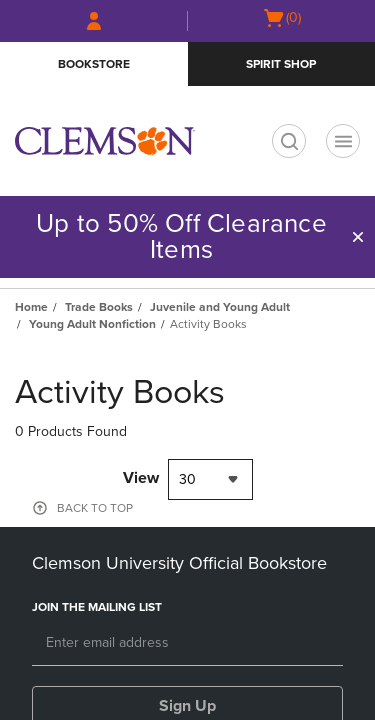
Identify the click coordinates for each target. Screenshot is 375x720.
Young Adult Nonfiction (92, 324)
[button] (358, 237)
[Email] (187, 644)
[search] (289, 141)
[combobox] (210, 479)
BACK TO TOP (95, 508)
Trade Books (99, 307)
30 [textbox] (187, 479)
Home (31, 307)
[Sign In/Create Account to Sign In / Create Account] (94, 21)
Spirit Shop (281, 64)
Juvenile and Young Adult (220, 307)
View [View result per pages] (141, 478)
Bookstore (94, 64)
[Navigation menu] (343, 141)
